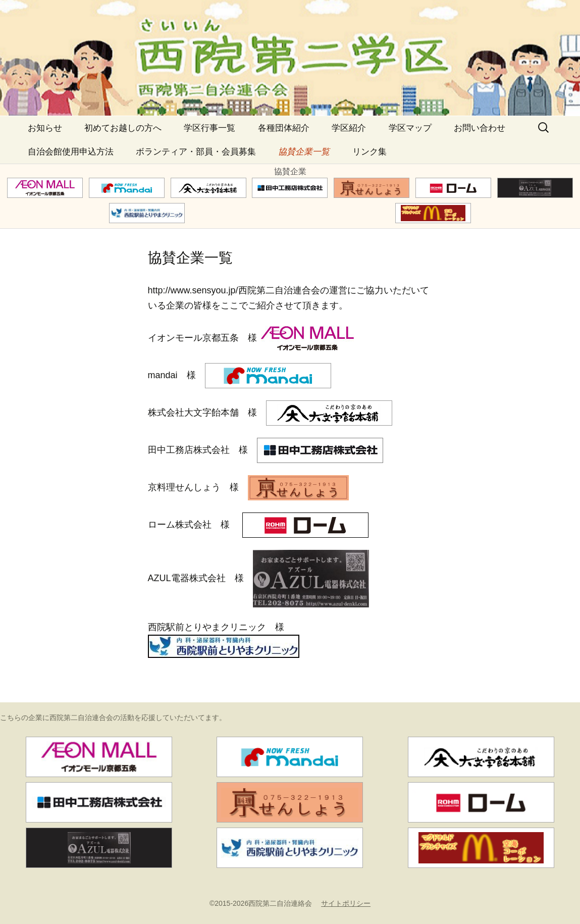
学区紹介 (349, 128)
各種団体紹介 (284, 128)
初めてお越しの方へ (123, 128)
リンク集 (370, 152)
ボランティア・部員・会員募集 (196, 152)
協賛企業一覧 (304, 152)
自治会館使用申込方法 (71, 152)
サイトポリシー (346, 903)
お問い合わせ (480, 128)
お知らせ (45, 128)
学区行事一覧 (209, 128)
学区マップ (410, 128)
